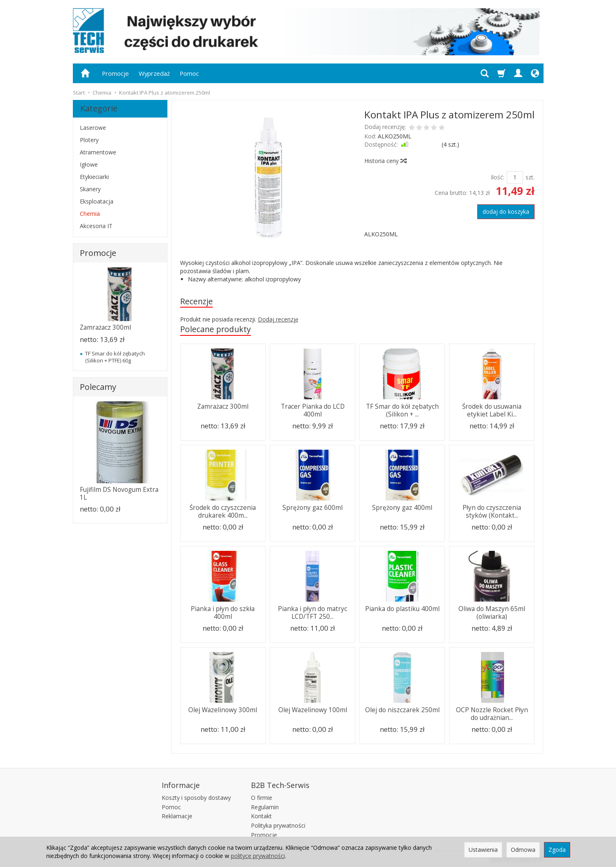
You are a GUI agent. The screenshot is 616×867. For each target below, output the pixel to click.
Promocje (115, 73)
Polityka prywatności (278, 825)
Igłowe (89, 164)
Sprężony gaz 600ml (313, 508)
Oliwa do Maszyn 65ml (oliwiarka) (492, 613)
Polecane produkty (215, 329)
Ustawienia (483, 850)
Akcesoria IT (96, 226)
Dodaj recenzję (278, 320)
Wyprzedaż (154, 73)
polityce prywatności (258, 856)
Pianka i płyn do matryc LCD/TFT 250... (313, 613)
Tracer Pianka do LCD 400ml (313, 411)
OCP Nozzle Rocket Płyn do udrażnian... (492, 714)
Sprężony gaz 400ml (402, 508)
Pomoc (189, 73)
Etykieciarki (94, 177)
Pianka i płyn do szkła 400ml (223, 613)
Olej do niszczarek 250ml (402, 710)
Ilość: (498, 177)
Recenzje (196, 301)
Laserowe (93, 128)
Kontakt (261, 816)
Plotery (89, 140)
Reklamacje (177, 816)
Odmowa (523, 850)
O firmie (262, 798)
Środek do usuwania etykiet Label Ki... (492, 411)
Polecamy (98, 387)
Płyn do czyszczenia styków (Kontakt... (492, 512)
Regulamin (265, 807)
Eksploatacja (97, 201)
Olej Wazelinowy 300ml (223, 710)
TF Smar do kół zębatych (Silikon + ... (402, 411)
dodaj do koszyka (506, 212)
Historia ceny (385, 161)
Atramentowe (98, 152)
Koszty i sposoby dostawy (196, 798)
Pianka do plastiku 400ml (402, 609)
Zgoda (557, 850)
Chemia (90, 214)
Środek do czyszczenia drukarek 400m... (223, 512)
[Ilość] (515, 177)
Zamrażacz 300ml (223, 407)
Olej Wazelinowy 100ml (313, 710)
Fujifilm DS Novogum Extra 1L (119, 493)
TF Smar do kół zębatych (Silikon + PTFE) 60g (115, 357)
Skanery (90, 189)
